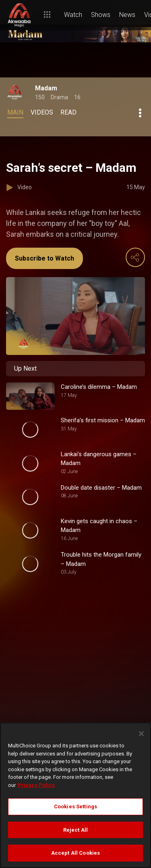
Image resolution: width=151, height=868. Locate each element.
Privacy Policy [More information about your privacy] (36, 785)
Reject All (75, 830)
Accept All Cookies (75, 853)
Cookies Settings (75, 806)
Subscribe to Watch (44, 258)
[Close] (141, 734)
